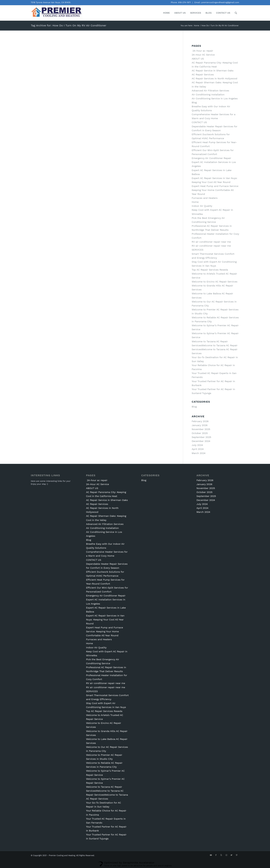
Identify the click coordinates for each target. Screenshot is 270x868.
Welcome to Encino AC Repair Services (214, 282)
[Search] (236, 13)
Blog (194, 102)
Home (195, 202)
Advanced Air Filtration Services (210, 91)
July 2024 (197, 445)
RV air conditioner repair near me (211, 242)
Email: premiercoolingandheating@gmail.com (217, 3)
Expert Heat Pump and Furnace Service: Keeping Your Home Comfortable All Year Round (215, 190)
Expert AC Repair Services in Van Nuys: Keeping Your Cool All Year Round (105, 620)
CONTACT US (199, 122)
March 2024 (199, 453)
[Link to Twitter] (231, 855)
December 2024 (201, 441)
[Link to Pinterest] (237, 855)
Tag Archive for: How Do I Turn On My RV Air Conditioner (69, 25)
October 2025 (200, 433)
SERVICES (198, 250)
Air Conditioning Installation (208, 94)
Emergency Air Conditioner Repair (211, 158)
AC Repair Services (203, 74)
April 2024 (198, 449)
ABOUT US (198, 59)
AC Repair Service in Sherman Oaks (212, 71)
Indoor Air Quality (202, 206)
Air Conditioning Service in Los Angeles (215, 98)
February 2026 (200, 421)
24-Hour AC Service (203, 55)
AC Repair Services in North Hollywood (214, 78)
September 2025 (201, 437)
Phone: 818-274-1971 (181, 3)
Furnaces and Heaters (205, 198)
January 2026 (200, 425)
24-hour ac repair (202, 51)
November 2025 (201, 429)
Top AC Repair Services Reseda (210, 270)
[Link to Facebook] (216, 855)
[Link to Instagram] (226, 855)
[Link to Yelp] (221, 855)
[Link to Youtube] (211, 855)
